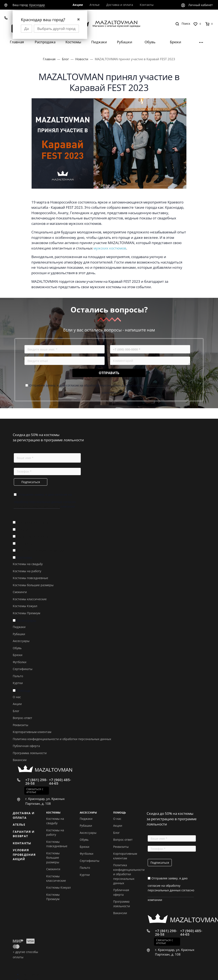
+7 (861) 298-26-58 (36, 782)
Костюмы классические (30, 599)
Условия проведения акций (40, 550)
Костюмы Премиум (26, 613)
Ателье (22, 529)
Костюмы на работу (27, 571)
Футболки (20, 662)
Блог (16, 711)
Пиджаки (19, 627)
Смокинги (20, 592)
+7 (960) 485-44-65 (60, 782)
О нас (17, 697)
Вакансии (20, 760)
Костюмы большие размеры (33, 585)
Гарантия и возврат (33, 536)
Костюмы (24, 557)
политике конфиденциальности (170, 385)
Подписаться (31, 482)
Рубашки (19, 634)
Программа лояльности (30, 753)
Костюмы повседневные (30, 578)
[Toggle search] (183, 24)
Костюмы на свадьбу (28, 564)
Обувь (17, 648)
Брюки (18, 655)
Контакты (24, 543)
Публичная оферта (26, 746)
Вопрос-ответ (22, 718)
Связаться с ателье (35, 790)
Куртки (18, 683)
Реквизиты (21, 725)
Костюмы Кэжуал (25, 606)
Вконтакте (30, 974)
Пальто (18, 676)
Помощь (24, 690)
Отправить (109, 373)
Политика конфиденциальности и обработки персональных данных (62, 739)
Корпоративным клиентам (32, 732)
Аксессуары (26, 620)
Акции (17, 704)
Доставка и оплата (32, 522)
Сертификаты (23, 669)
